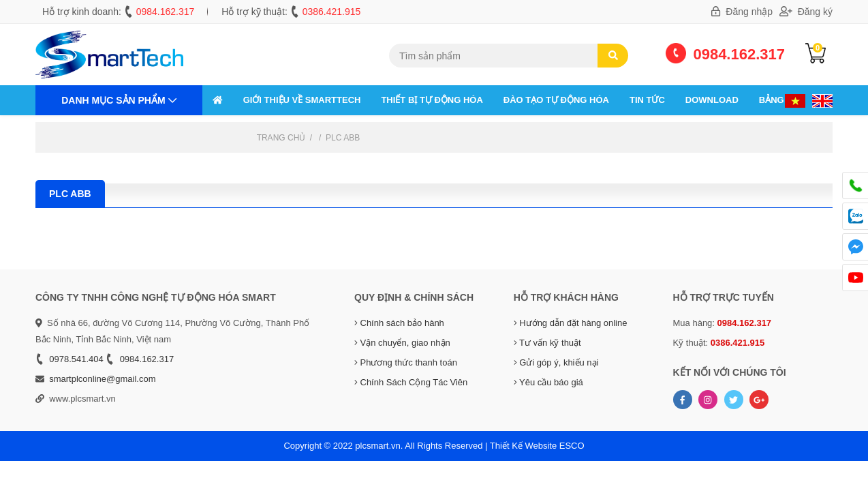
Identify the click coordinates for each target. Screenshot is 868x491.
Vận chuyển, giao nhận (402, 343)
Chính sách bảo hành (399, 323)
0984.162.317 (166, 12)
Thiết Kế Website (523, 446)
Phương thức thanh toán (406, 362)
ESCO (572, 446)
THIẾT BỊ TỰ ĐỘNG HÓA (432, 100)
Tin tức (647, 100)
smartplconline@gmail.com (102, 379)
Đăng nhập (742, 12)
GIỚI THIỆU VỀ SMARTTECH (302, 100)
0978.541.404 (76, 359)
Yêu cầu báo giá (548, 382)
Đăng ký (806, 12)
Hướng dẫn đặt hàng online (571, 323)
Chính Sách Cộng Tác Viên (411, 382)
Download (712, 100)
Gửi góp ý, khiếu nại (556, 362)
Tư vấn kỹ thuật (547, 343)
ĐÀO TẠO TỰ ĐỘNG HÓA (556, 100)
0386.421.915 (332, 12)
